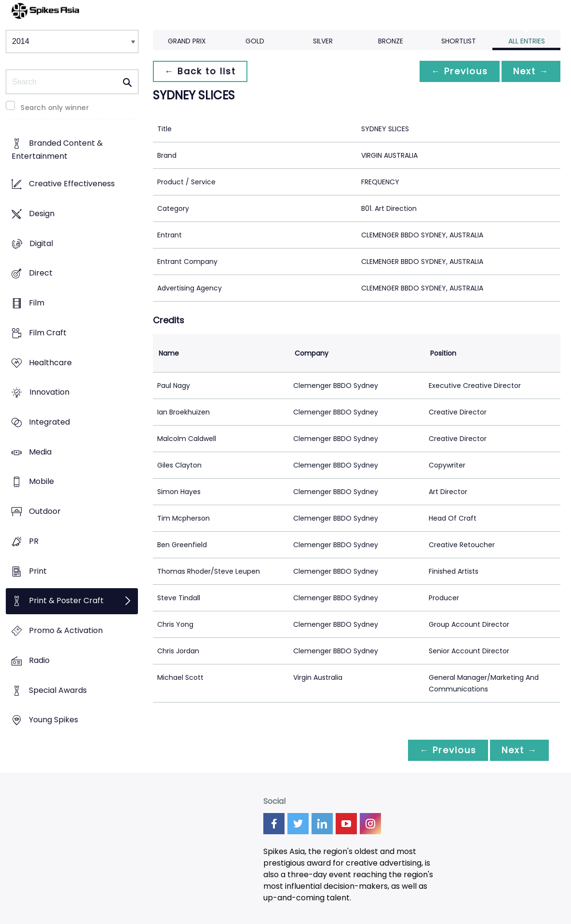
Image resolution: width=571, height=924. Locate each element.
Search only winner (55, 108)
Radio (39, 660)
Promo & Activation (66, 631)
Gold (255, 41)
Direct (41, 273)
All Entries (527, 41)
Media (40, 452)
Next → (531, 71)
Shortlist (459, 41)
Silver (323, 41)
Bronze (391, 41)
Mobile (41, 482)
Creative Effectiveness (72, 184)
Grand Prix (187, 41)
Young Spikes (54, 720)
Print (38, 571)
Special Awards (58, 690)
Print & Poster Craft (66, 601)
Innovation (49, 393)
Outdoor (45, 512)
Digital (41, 243)
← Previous (460, 71)
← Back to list (200, 71)
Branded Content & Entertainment (57, 150)
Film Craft (48, 333)
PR (34, 541)
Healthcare (50, 363)
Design (42, 214)
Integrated (49, 422)
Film (37, 303)
